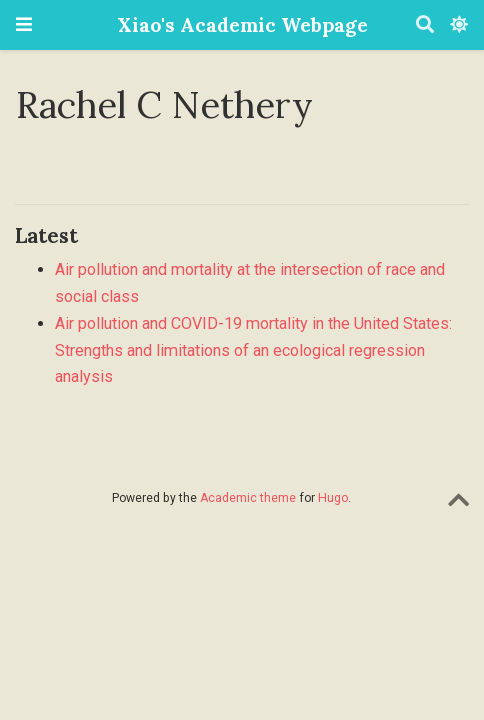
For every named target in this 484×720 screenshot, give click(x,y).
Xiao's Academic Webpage (242, 24)
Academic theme (248, 498)
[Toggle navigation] (24, 24)
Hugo (333, 498)
